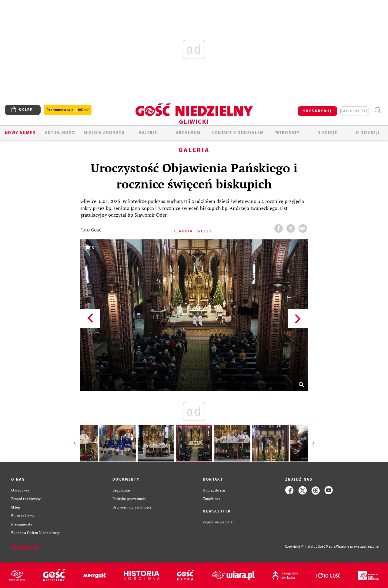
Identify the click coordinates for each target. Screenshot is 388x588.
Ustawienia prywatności (132, 507)
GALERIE (148, 133)
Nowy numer (20, 133)
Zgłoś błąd (25, 547)
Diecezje (327, 133)
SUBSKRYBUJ (317, 111)
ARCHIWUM (188, 133)
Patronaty (287, 133)
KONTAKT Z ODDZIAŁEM (237, 133)
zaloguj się (355, 111)
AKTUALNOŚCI (60, 133)
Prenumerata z (68, 110)
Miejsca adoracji (104, 133)
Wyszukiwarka (378, 110)
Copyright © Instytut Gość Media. (311, 547)
